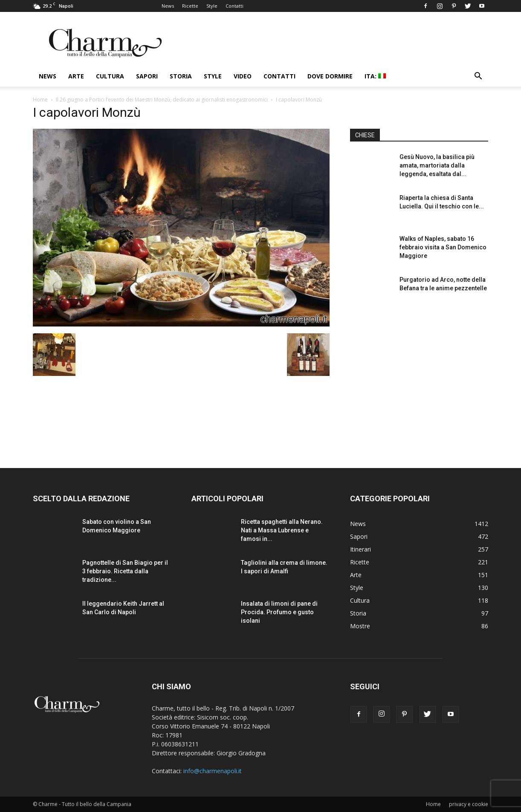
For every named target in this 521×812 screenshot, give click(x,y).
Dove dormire (330, 76)
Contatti (234, 6)
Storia (181, 76)
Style (212, 6)
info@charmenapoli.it (213, 771)
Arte (76, 76)
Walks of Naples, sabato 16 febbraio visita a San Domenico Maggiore (443, 247)
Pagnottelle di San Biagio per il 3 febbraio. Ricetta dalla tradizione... (125, 571)
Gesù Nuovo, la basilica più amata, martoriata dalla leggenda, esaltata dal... (437, 165)
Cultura (110, 76)
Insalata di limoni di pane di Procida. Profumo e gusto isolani (279, 612)
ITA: (375, 76)
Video (243, 76)
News (168, 6)
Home (40, 100)
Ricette (190, 6)
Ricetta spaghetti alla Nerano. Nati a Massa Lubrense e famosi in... (282, 530)
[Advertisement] (419, 379)
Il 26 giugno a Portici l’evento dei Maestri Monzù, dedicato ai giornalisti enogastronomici (162, 100)
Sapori (147, 76)
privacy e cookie (469, 804)
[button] (478, 77)
